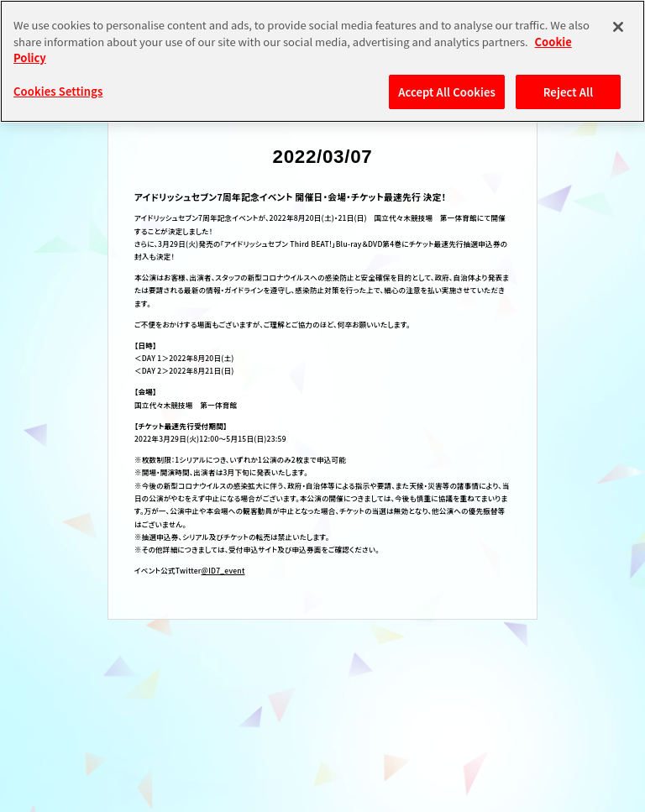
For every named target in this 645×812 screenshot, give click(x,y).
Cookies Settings (58, 91)
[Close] (618, 27)
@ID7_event (223, 570)
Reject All (569, 92)
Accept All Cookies (447, 92)
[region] (322, 61)
